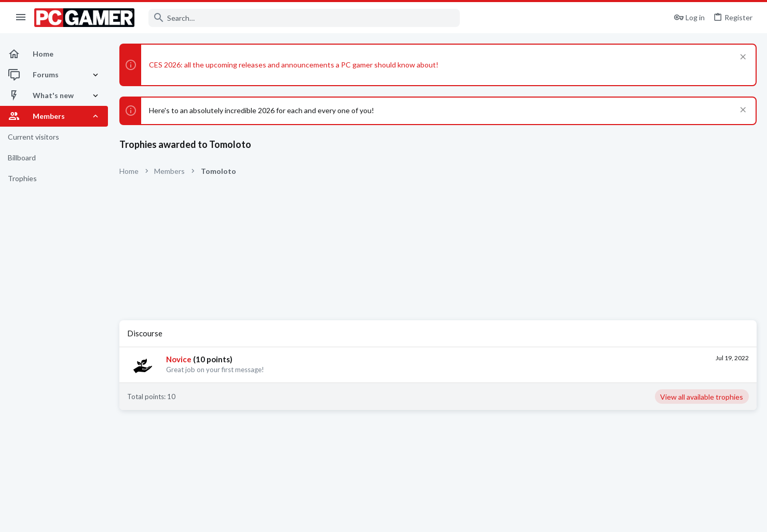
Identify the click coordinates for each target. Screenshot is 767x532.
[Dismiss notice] (742, 58)
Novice (179, 359)
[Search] (304, 18)
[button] (21, 18)
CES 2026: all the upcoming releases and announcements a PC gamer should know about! (294, 65)
